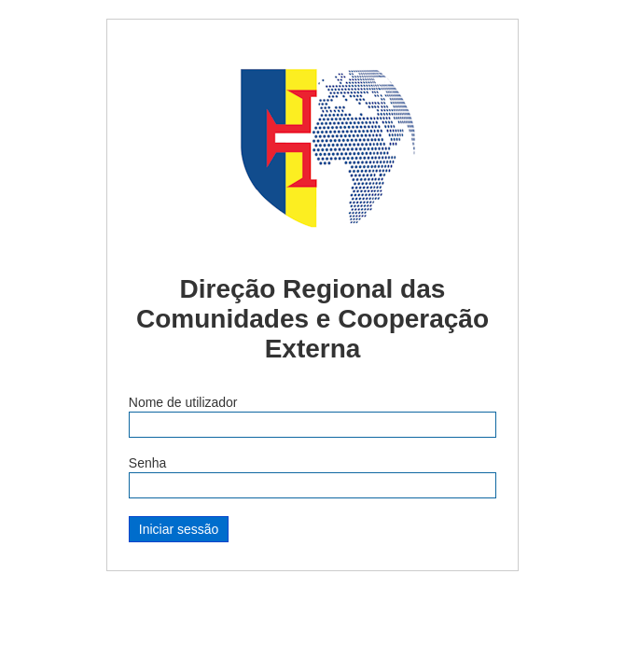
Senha (147, 463)
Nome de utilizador (183, 402)
